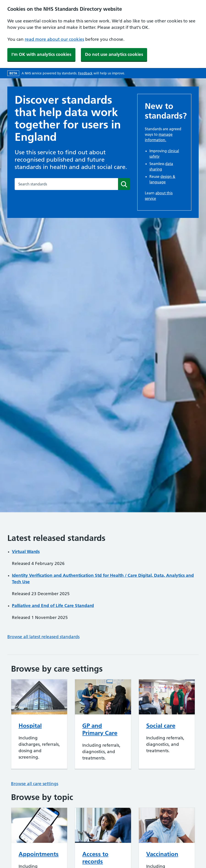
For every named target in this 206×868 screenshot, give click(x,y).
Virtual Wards (26, 552)
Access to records (95, 858)
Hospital (30, 726)
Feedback (85, 73)
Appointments (39, 854)
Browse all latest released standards (43, 637)
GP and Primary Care (100, 729)
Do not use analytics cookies (114, 54)
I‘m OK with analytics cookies (41, 54)
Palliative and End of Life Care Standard (53, 606)
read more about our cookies (54, 39)
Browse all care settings (35, 784)
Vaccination (162, 854)
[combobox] (66, 184)
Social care (161, 726)
